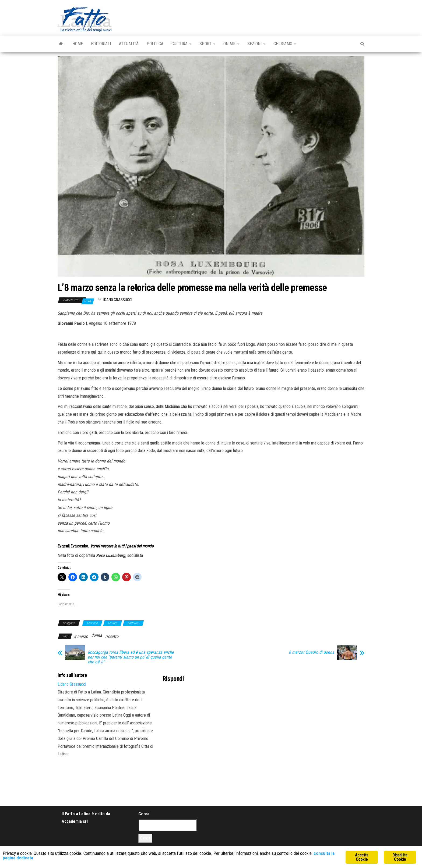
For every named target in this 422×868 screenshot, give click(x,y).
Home (78, 44)
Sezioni (256, 44)
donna (97, 635)
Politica (155, 44)
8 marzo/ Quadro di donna (312, 652)
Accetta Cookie (362, 857)
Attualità (129, 44)
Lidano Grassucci (117, 300)
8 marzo (81, 636)
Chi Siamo (285, 44)
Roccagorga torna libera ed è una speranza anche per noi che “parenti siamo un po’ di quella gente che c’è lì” (131, 657)
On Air (231, 44)
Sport (207, 44)
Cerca (144, 814)
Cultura (181, 44)
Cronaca (92, 623)
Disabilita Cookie (400, 857)
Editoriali (101, 44)
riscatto (112, 636)
